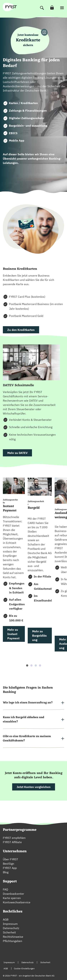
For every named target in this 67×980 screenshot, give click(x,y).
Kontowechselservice (17, 902)
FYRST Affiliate (12, 842)
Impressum (10, 924)
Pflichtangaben (13, 941)
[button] (62, 8)
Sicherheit (9, 932)
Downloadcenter (13, 894)
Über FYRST (10, 859)
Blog (6, 872)
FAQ (5, 889)
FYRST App (10, 868)
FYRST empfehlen (14, 838)
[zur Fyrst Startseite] (11, 7)
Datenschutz (11, 928)
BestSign (8, 864)
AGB (6, 919)
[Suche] (42, 8)
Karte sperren (12, 898)
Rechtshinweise (13, 937)
